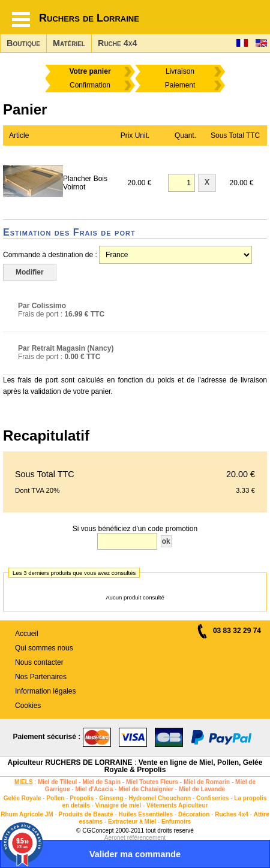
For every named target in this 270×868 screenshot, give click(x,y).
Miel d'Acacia (94, 789)
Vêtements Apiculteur (177, 805)
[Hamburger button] (21, 19)
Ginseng (111, 798)
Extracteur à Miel (132, 822)
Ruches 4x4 (232, 814)
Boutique (23, 43)
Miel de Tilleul (57, 782)
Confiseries (212, 798)
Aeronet (115, 838)
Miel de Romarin (207, 782)
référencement (146, 838)
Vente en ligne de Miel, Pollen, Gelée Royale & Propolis (184, 766)
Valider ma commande (135, 854)
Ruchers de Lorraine (89, 18)
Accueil (27, 634)
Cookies (28, 706)
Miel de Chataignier (146, 789)
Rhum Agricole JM (27, 814)
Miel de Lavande (202, 789)
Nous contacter (39, 662)
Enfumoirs (176, 822)
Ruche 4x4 (117, 43)
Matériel (69, 43)
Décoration (194, 814)
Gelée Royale (22, 798)
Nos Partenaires (41, 677)
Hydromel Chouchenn (160, 798)
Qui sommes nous (44, 648)
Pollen (55, 798)
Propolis (82, 798)
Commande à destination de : (50, 255)
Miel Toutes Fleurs (152, 782)
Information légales (45, 691)
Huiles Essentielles (146, 814)
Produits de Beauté (86, 814)
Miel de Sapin (101, 782)
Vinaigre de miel (118, 805)
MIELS (24, 782)
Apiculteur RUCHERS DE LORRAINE (70, 762)
